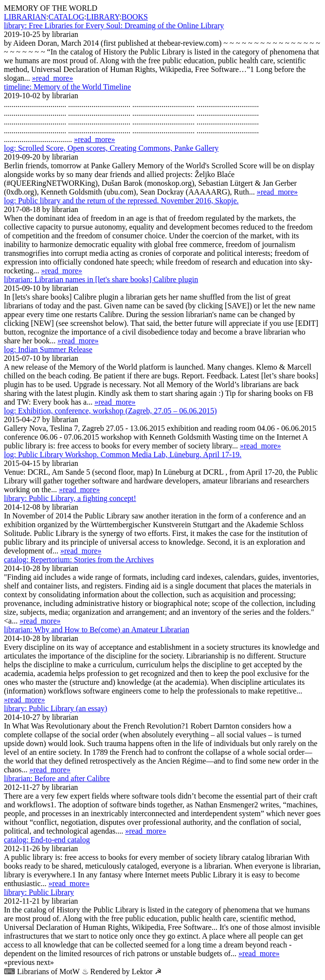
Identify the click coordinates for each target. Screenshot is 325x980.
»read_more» (53, 78)
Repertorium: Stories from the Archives (79, 560)
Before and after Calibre (57, 778)
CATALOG (66, 17)
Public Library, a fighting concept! (70, 498)
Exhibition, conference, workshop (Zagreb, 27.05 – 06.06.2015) (110, 411)
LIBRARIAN (25, 17)
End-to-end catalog (47, 840)
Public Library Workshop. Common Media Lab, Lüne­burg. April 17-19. (123, 454)
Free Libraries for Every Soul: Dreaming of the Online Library (114, 26)
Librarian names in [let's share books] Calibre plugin (101, 279)
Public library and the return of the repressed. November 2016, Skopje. (121, 201)
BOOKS (135, 17)
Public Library (39, 892)
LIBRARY (103, 17)
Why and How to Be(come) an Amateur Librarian (97, 630)
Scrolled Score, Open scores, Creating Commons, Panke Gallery (111, 148)
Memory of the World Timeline (67, 87)
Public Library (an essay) (55, 708)
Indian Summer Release (48, 349)
